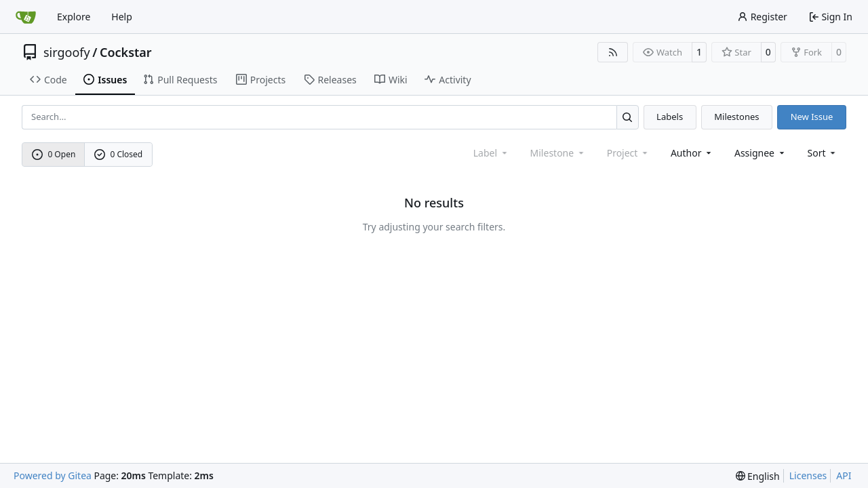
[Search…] (628, 117)
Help (122, 17)
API (844, 475)
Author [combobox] (692, 153)
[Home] (26, 17)
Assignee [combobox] (761, 153)
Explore (74, 17)
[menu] (823, 153)
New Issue (812, 117)
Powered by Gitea (53, 475)
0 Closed (119, 154)
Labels (670, 117)
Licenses (808, 475)
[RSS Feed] (613, 52)
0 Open (54, 154)
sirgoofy (67, 52)
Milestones (736, 117)
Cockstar (126, 52)
